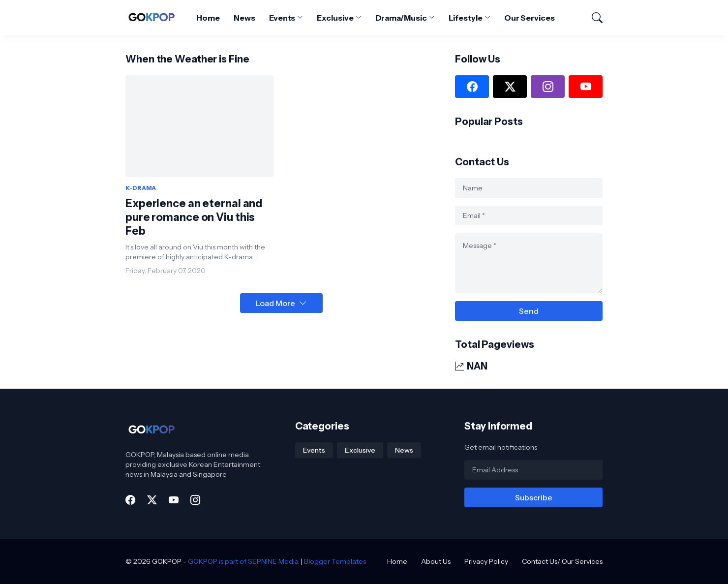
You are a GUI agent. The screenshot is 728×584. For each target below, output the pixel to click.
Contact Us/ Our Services (562, 561)
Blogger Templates (335, 561)
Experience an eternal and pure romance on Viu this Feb (194, 217)
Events (282, 18)
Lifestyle (466, 18)
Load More (275, 303)
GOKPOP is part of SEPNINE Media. (244, 561)
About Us (436, 561)
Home (208, 18)
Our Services (530, 18)
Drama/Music (401, 18)
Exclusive (335, 18)
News (244, 18)
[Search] (593, 18)
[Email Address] (533, 470)
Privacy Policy (486, 561)
